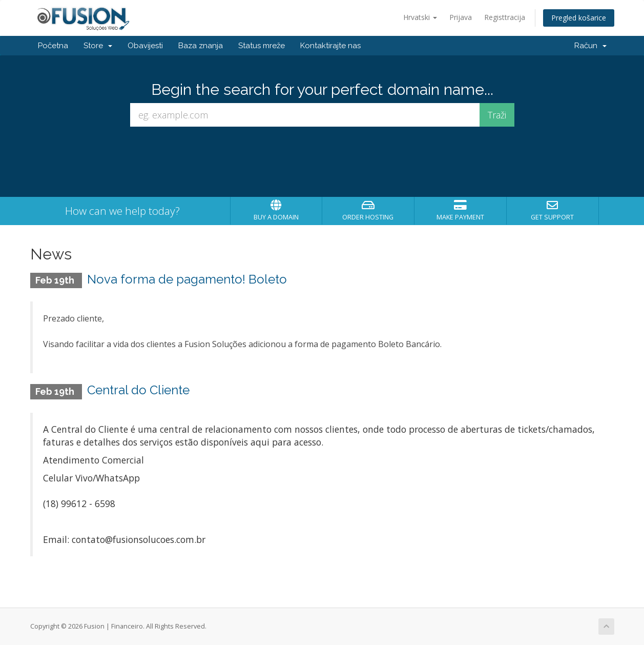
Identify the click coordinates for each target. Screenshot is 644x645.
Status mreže (262, 46)
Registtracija (505, 17)
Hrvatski (420, 17)
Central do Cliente (138, 390)
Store (98, 46)
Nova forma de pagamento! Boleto (187, 279)
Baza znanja (201, 46)
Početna (53, 46)
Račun (590, 46)
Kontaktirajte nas (330, 46)
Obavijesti (145, 46)
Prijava (461, 17)
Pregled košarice (579, 18)
